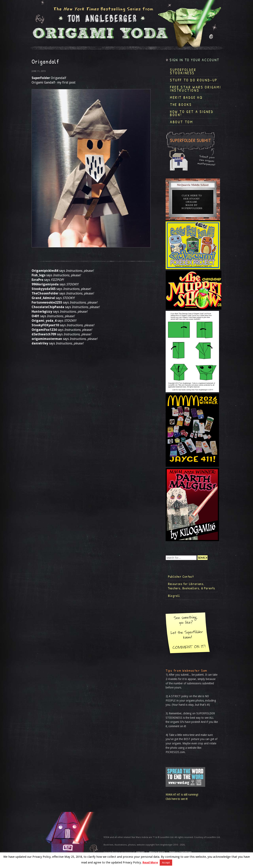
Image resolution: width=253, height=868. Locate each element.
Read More (150, 862)
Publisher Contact (181, 576)
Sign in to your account (194, 60)
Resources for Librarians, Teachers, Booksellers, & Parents (192, 586)
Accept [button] (166, 863)
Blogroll (174, 596)
